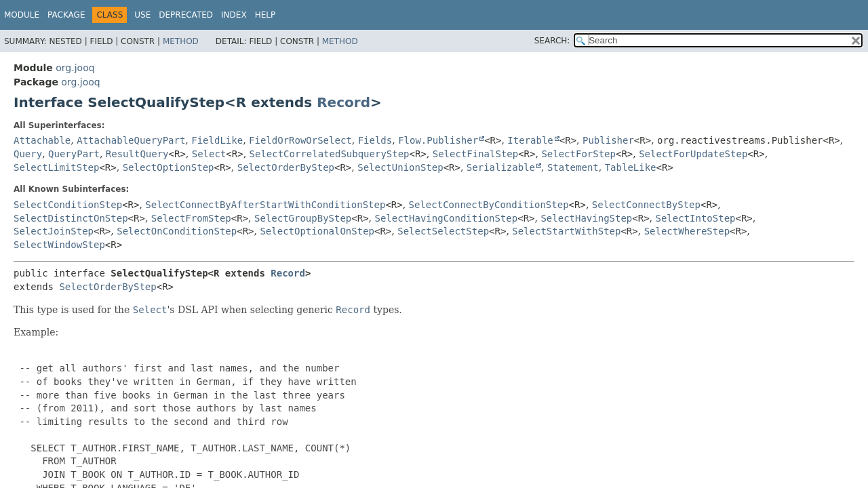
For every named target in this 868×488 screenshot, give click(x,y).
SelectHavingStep (586, 218)
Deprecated (186, 15)
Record (343, 102)
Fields (375, 140)
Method (181, 41)
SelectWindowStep (59, 245)
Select (209, 154)
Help (265, 15)
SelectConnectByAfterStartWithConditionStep (265, 205)
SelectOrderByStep (286, 167)
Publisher (608, 140)
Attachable (42, 140)
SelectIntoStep (695, 218)
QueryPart (74, 154)
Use (142, 15)
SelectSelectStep (443, 231)
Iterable (530, 140)
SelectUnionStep (400, 167)
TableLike (631, 167)
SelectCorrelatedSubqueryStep (330, 154)
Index (234, 15)
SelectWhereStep (687, 231)
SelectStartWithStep (566, 231)
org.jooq (75, 68)
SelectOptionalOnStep (317, 231)
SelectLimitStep (56, 167)
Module (22, 15)
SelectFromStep (191, 218)
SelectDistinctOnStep (71, 218)
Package (66, 15)
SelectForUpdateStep (693, 154)
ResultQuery (137, 154)
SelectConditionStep (68, 205)
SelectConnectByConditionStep (489, 205)
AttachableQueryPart (131, 140)
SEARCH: (552, 41)
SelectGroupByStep (303, 218)
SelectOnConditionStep (177, 231)
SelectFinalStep (475, 154)
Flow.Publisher (438, 140)
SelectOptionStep (169, 167)
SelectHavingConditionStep (447, 218)
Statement (573, 167)
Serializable (501, 167)
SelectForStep (578, 154)
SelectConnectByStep (646, 205)
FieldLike (217, 140)
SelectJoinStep (54, 231)
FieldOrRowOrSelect (300, 140)
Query (28, 154)
